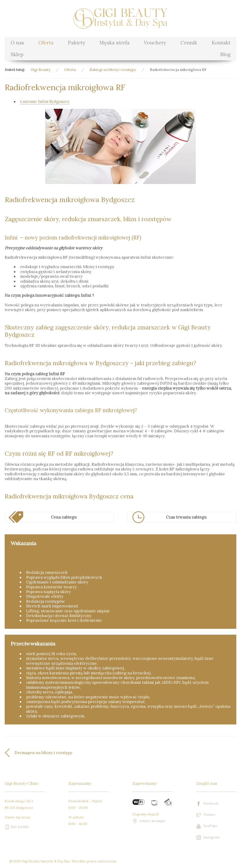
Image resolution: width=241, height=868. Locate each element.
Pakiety (76, 43)
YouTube (207, 826)
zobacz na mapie (149, 821)
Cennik (189, 43)
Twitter (206, 815)
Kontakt (221, 43)
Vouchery (155, 43)
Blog (225, 54)
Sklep (17, 54)
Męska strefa (114, 43)
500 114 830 (17, 827)
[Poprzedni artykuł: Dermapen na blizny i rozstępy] (63, 753)
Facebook (207, 804)
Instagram (208, 838)
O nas (17, 43)
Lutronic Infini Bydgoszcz (45, 102)
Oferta (46, 43)
